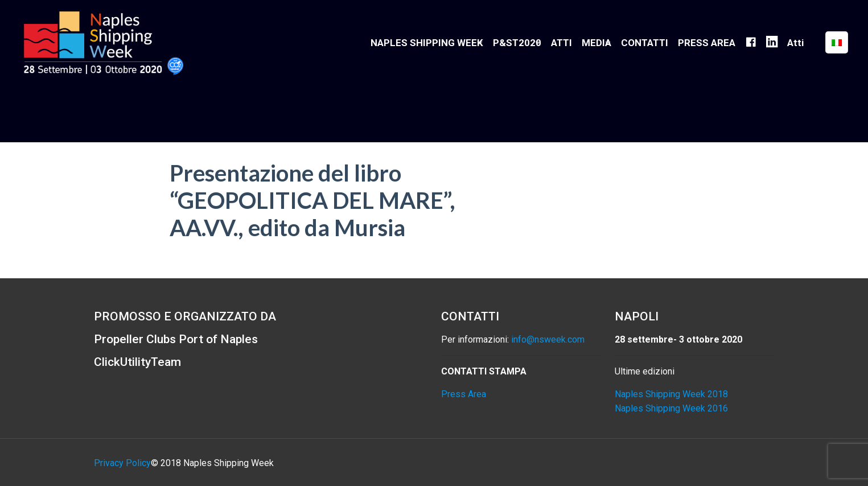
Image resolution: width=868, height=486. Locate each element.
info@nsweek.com (548, 339)
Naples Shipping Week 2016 (671, 408)
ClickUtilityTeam (137, 362)
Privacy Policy (122, 463)
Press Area (464, 394)
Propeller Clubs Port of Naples (176, 339)
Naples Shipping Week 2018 (671, 394)
